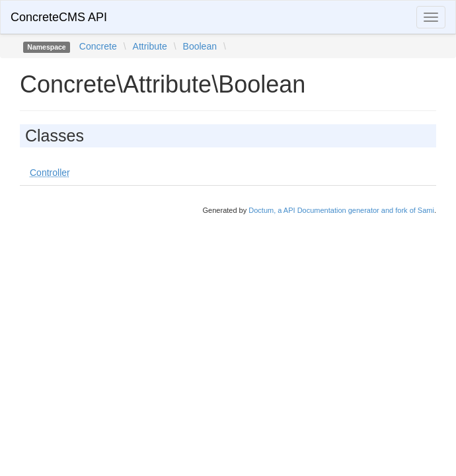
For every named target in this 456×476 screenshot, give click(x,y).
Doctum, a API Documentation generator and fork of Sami (341, 210)
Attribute (150, 46)
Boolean (200, 46)
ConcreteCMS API (59, 17)
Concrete (98, 46)
